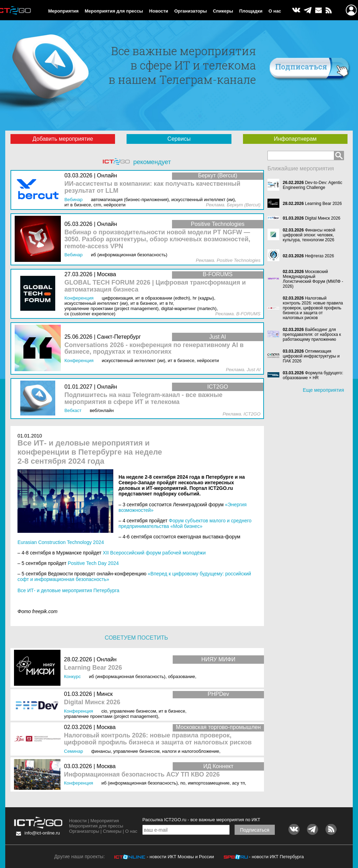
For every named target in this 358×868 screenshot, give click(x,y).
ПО (183, 783)
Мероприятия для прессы (114, 11)
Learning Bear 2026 (93, 668)
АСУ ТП (239, 783)
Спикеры (223, 11)
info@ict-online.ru (42, 833)
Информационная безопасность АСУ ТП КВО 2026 (142, 775)
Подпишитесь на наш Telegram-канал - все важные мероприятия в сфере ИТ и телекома (143, 399)
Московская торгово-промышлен (218, 727)
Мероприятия (63, 11)
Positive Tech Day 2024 (93, 563)
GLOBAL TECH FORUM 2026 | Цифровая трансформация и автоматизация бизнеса (155, 286)
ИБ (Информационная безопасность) (127, 676)
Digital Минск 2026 (92, 702)
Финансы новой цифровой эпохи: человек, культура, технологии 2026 (309, 235)
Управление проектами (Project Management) (111, 716)
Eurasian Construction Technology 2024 (61, 542)
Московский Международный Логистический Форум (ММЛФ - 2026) (313, 279)
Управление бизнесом (133, 711)
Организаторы (190, 11)
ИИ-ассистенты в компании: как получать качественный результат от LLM (152, 187)
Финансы (101, 751)
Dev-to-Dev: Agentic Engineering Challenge (313, 185)
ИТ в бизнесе (172, 711)
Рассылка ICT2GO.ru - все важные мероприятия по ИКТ (201, 820)
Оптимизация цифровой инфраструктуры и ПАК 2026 (311, 356)
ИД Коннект (218, 766)
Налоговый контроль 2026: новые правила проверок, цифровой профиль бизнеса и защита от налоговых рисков (158, 739)
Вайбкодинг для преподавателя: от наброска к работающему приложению (312, 334)
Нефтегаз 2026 (319, 256)
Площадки (251, 11)
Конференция (78, 711)
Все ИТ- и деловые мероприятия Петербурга (68, 590)
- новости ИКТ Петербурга (276, 857)
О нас (275, 11)
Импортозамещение (209, 783)
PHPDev (218, 694)
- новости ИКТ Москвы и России (180, 857)
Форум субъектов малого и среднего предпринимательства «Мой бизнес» (185, 523)
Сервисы (179, 139)
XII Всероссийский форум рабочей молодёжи (154, 553)
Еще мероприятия (323, 390)
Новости (159, 11)
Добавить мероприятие (63, 139)
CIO (104, 711)
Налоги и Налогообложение (191, 751)
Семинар (73, 751)
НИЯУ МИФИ (219, 659)
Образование (181, 676)
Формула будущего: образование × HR (313, 375)
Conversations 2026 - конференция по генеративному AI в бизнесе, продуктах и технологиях (154, 349)
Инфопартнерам (295, 139)
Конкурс (72, 676)
